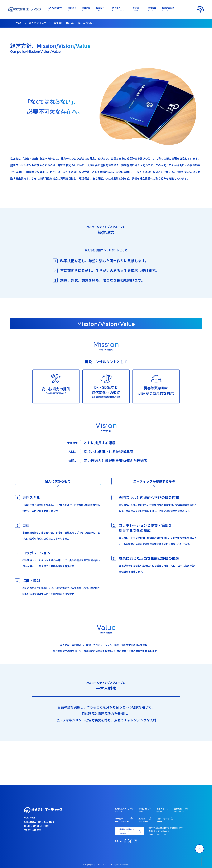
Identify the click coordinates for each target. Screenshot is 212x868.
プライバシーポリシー (157, 834)
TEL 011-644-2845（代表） (37, 826)
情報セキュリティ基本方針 (159, 831)
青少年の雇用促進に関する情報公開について (166, 828)
